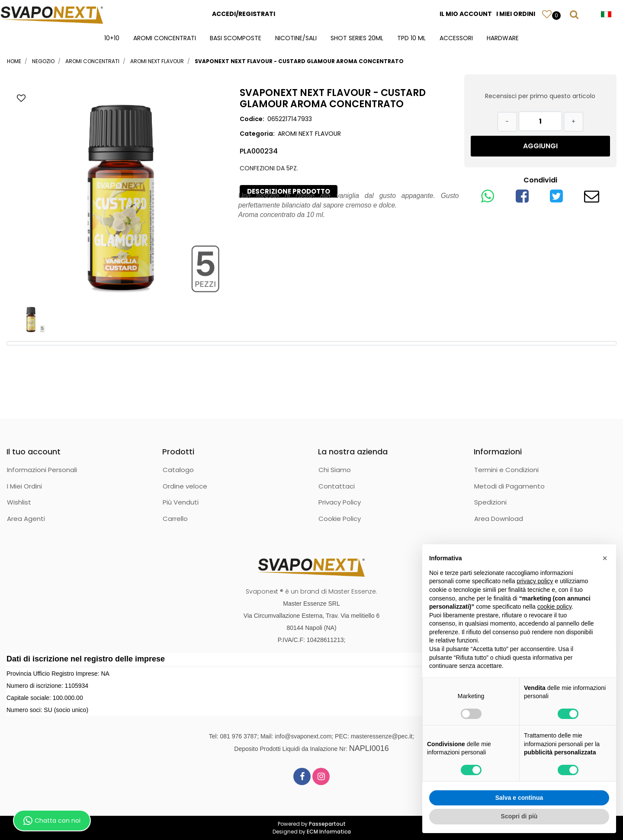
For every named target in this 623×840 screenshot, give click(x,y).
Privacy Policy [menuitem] (340, 502)
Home (14, 61)
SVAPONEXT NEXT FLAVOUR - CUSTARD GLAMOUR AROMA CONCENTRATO (299, 61)
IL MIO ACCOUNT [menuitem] (466, 14)
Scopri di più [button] (519, 816)
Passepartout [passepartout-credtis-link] (327, 824)
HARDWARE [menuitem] (503, 38)
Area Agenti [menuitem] (26, 519)
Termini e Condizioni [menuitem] (506, 470)
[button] (121, 193)
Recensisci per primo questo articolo (540, 96)
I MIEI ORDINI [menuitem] (516, 14)
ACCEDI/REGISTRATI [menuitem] (244, 14)
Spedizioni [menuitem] (490, 502)
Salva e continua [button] (519, 798)
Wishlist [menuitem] (19, 502)
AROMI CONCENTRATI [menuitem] (165, 38)
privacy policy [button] (535, 581)
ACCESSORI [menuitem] (456, 38)
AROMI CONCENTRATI (92, 61)
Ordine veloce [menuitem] (185, 486)
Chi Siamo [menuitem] (335, 470)
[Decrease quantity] (507, 122)
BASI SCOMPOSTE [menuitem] (236, 38)
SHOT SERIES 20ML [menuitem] (357, 38)
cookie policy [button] (554, 607)
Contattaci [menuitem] (337, 486)
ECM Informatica (329, 832)
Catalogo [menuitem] (178, 470)
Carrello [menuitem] (175, 519)
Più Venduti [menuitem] (181, 502)
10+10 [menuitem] (112, 38)
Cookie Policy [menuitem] (340, 519)
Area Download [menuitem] (499, 519)
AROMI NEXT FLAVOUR (157, 61)
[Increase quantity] (573, 122)
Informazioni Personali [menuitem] (42, 470)
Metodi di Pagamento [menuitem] (509, 486)
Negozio (43, 61)
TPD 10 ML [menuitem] (411, 38)
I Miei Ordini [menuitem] (24, 486)
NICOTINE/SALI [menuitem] (296, 38)
